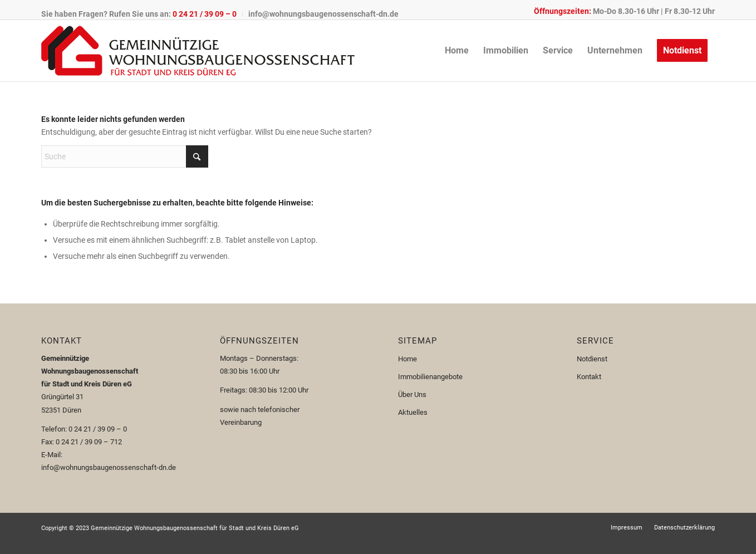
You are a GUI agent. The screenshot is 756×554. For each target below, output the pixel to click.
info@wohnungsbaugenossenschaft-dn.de (323, 14)
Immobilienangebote (430, 377)
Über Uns (412, 394)
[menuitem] (142, 14)
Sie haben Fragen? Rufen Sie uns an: (139, 14)
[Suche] (125, 156)
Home (408, 359)
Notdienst (592, 359)
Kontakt (589, 377)
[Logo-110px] (198, 51)
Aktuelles (413, 412)
